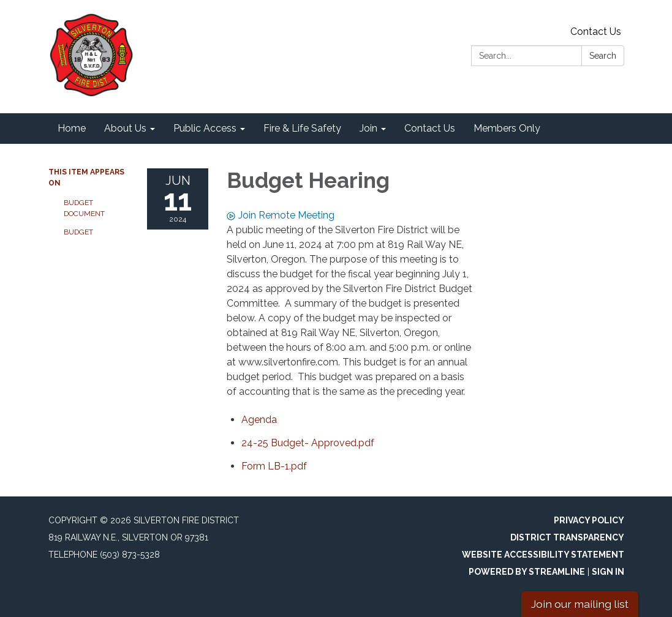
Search (603, 56)
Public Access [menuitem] (205, 128)
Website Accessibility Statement (543, 555)
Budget (78, 232)
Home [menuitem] (72, 128)
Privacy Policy (589, 520)
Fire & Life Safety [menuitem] (302, 128)
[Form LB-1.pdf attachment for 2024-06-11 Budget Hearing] (274, 466)
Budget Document (84, 208)
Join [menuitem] (368, 128)
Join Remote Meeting (281, 215)
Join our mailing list (580, 604)
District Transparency (567, 537)
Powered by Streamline (527, 572)
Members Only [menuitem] (507, 128)
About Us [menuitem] (125, 128)
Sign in (608, 572)
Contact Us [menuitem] (430, 128)
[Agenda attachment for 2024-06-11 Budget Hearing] (259, 420)
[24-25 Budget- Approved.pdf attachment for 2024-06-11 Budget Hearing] (308, 443)
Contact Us (596, 32)
